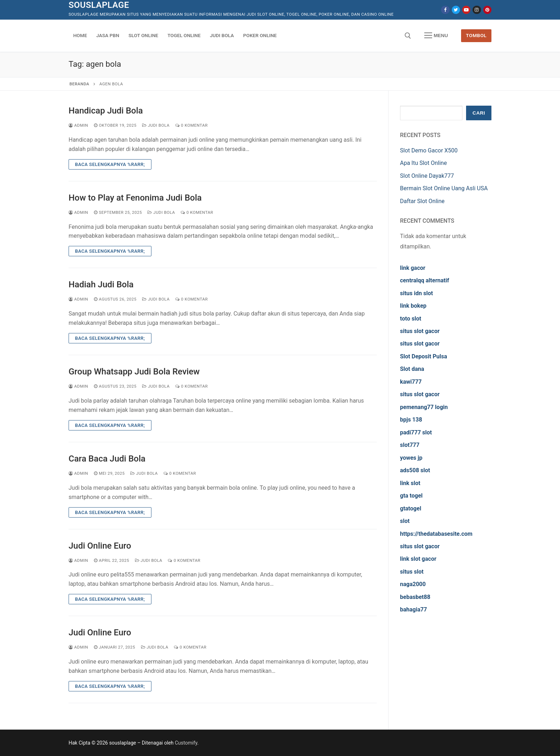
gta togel (411, 496)
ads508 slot (415, 470)
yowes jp (411, 458)
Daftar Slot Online (422, 201)
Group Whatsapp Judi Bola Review (134, 372)
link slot (410, 483)
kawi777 (411, 382)
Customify (186, 743)
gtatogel (411, 508)
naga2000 (413, 584)
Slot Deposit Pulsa (424, 356)
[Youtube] (466, 10)
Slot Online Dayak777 (427, 176)
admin (78, 125)
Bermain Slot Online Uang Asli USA (444, 188)
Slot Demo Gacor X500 (429, 150)
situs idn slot (416, 293)
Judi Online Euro (100, 546)
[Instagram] (477, 10)
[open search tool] (408, 36)
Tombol (476, 35)
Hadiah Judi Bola (101, 284)
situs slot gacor (420, 331)
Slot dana (412, 369)
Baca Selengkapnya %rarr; (110, 164)
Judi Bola (156, 125)
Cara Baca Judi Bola (107, 459)
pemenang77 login (424, 407)
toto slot (411, 319)
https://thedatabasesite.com (436, 534)
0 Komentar (192, 125)
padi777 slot (416, 432)
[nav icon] (436, 36)
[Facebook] (445, 10)
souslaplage (99, 5)
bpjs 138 (411, 420)
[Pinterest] (487, 10)
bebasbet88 (415, 597)
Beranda (79, 84)
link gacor (413, 268)
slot (405, 521)
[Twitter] (456, 10)
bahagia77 (413, 609)
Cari (479, 113)
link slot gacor (418, 559)
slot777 (410, 445)
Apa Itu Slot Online (423, 163)
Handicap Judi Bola (106, 111)
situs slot (412, 572)
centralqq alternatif (424, 280)
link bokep (413, 306)
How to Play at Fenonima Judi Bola (135, 198)
